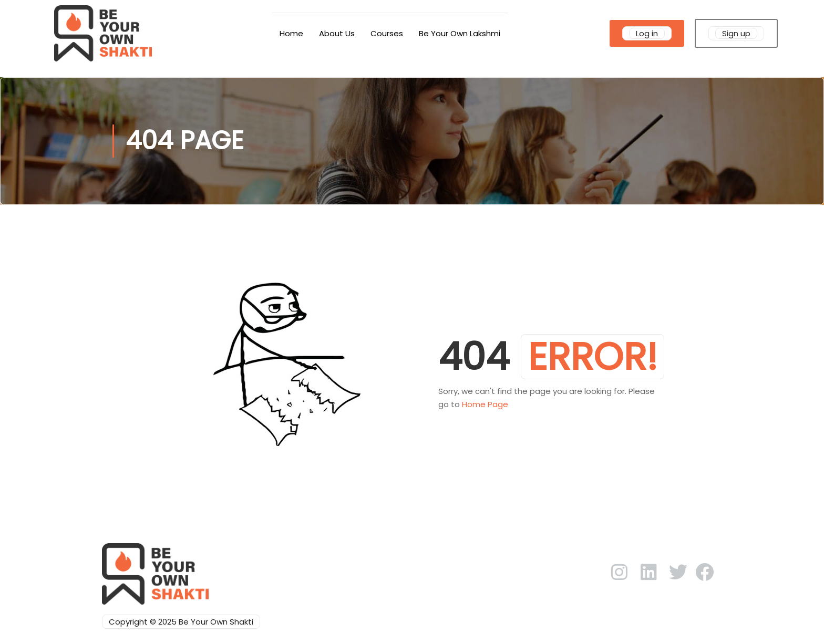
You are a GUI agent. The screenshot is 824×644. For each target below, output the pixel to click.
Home (291, 33)
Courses (387, 33)
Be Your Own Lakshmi (460, 33)
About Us (337, 33)
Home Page (485, 404)
